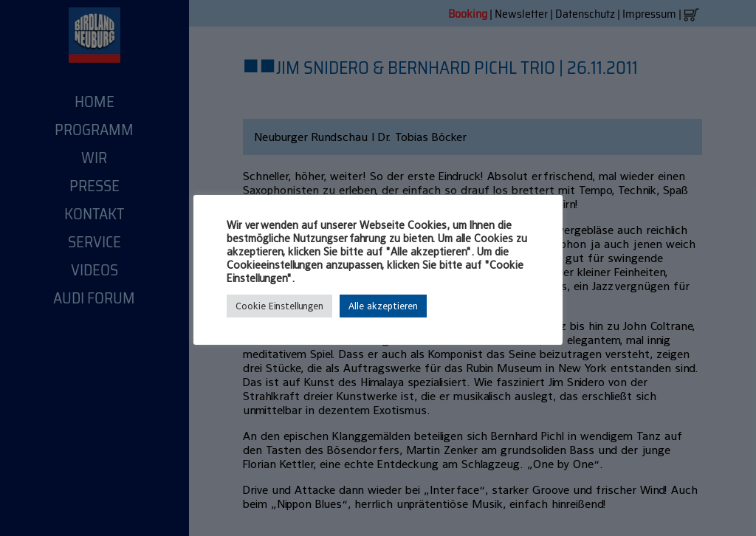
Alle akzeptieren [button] (383, 306)
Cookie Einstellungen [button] (279, 306)
